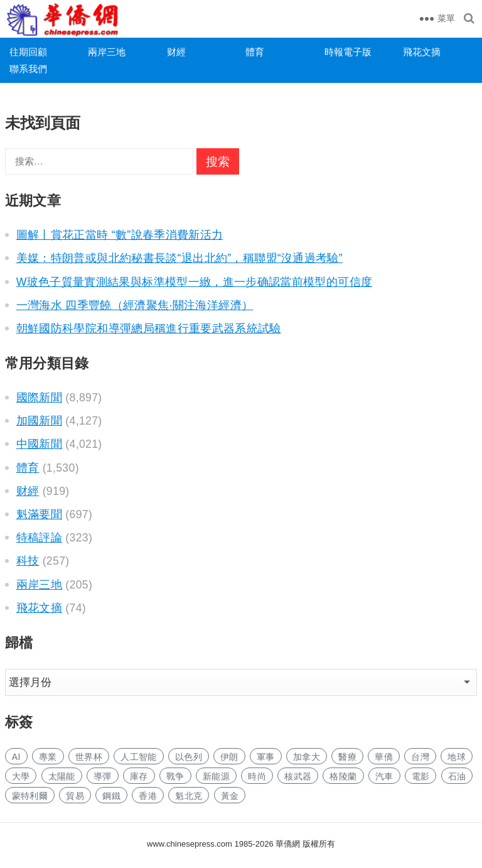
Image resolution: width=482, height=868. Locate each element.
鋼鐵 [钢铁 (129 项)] (111, 796)
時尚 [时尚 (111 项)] (257, 776)
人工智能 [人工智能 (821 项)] (138, 757)
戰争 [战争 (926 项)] (175, 776)
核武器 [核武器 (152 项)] (298, 776)
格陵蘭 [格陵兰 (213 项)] (343, 776)
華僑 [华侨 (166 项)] (384, 757)
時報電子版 (348, 52)
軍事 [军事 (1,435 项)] (266, 757)
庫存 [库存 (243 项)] (139, 776)
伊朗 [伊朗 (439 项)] (229, 757)
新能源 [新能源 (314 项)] (216, 776)
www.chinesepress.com (190, 844)
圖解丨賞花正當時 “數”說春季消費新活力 (120, 235)
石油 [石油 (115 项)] (457, 776)
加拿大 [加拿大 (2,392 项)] (307, 757)
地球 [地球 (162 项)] (457, 757)
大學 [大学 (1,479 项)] (21, 776)
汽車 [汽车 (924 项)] (384, 776)
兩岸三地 (107, 52)
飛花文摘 (422, 52)
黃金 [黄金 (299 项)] (230, 796)
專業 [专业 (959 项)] (48, 757)
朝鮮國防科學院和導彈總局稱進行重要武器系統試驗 (149, 328)
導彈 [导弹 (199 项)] (103, 776)
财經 (176, 52)
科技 (28, 561)
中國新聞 (39, 444)
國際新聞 (39, 398)
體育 (255, 52)
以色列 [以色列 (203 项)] (189, 757)
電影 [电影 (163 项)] (421, 776)
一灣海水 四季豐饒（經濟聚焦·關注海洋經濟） (135, 305)
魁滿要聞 (39, 514)
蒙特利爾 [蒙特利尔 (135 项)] (30, 796)
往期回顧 (28, 52)
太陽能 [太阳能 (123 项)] (62, 776)
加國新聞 (39, 421)
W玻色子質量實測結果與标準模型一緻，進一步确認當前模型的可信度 (195, 282)
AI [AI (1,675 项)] (16, 757)
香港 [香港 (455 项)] (148, 796)
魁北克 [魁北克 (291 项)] (189, 796)
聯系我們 (28, 69)
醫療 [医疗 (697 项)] (347, 757)
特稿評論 (39, 538)
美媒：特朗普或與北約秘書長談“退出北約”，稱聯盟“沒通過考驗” (179, 258)
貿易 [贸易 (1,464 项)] (75, 796)
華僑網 (287, 844)
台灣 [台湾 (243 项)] (420, 757)
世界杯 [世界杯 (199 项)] (89, 757)
